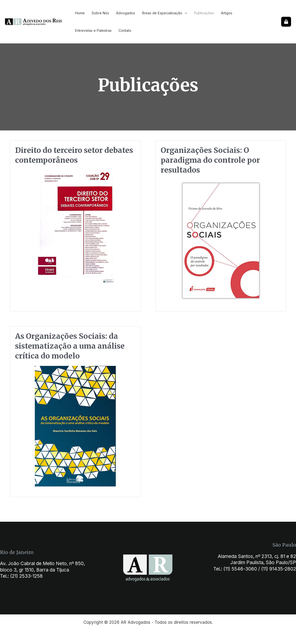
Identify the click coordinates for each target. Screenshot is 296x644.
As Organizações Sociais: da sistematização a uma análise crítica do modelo (70, 346)
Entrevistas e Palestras (93, 30)
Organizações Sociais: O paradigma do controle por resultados (210, 160)
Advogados (126, 13)
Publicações (204, 13)
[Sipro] (286, 22)
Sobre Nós (100, 13)
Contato (125, 30)
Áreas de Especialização (162, 13)
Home (80, 13)
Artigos (227, 13)
